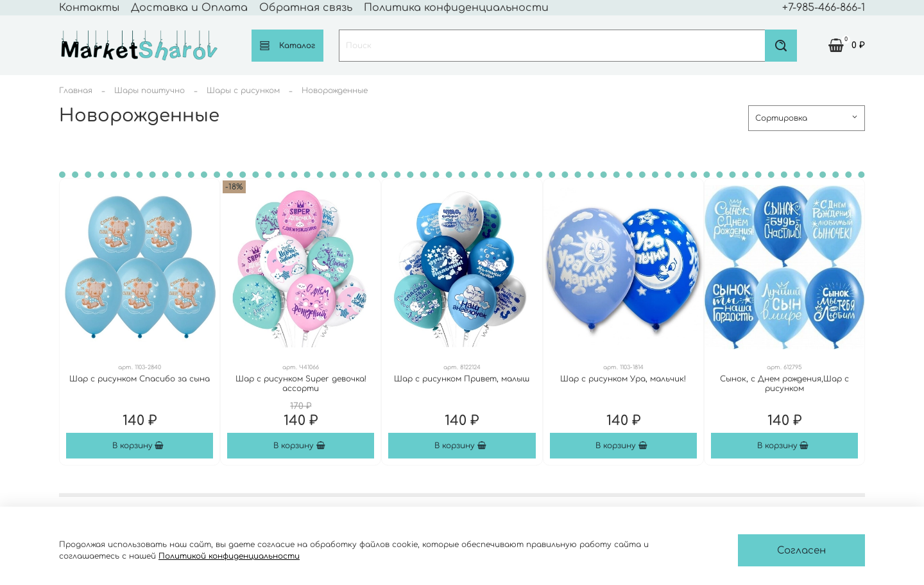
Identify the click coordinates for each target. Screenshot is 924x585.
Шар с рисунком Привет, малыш (462, 379)
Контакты (89, 8)
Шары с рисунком (243, 91)
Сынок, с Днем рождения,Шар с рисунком (784, 384)
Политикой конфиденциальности (229, 556)
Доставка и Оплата (189, 8)
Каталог (287, 45)
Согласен (801, 551)
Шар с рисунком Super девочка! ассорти (301, 384)
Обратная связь (306, 8)
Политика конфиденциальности (456, 8)
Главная (76, 91)
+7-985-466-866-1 (824, 8)
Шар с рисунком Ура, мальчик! (623, 379)
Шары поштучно (150, 91)
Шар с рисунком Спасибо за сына (140, 379)
